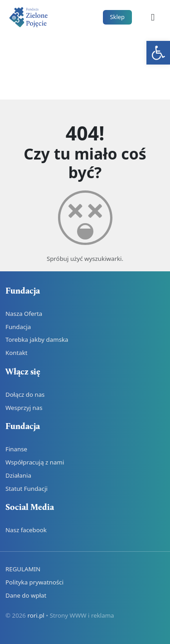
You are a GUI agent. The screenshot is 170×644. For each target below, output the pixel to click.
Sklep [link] (117, 17)
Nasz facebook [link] (26, 530)
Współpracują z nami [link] (35, 462)
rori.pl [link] (36, 615)
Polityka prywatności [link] (34, 582)
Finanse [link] (16, 449)
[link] (158, 53)
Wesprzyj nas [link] (24, 408)
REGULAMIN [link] (23, 569)
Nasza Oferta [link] (24, 314)
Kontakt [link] (17, 353)
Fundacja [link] (18, 327)
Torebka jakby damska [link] (37, 339)
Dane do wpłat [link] (26, 595)
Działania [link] (18, 475)
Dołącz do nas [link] (25, 394)
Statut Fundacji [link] (27, 489)
